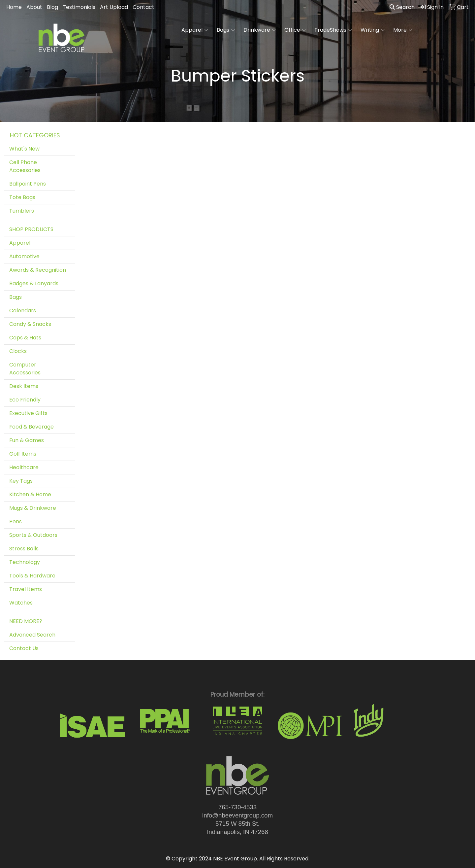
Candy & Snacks (30, 324)
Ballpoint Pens (28, 184)
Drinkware (260, 30)
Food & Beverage (32, 427)
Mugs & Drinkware (33, 508)
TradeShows (333, 30)
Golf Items (23, 454)
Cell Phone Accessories (25, 166)
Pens (16, 521)
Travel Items (26, 589)
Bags (226, 30)
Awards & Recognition (38, 270)
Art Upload (114, 7)
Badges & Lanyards (34, 283)
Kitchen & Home (30, 494)
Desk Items (24, 386)
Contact (143, 7)
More (403, 30)
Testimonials (79, 7)
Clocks (18, 351)
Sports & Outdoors (33, 535)
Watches (21, 603)
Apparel (195, 30)
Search (402, 7)
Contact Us (24, 648)
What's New (24, 149)
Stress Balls (24, 549)
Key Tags (21, 481)
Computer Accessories (25, 369)
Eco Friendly (25, 400)
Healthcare (24, 467)
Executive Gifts (28, 413)
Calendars (23, 311)
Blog (52, 7)
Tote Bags (22, 197)
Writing (373, 30)
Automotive (24, 256)
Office (295, 30)
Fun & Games (27, 440)
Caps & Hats (25, 338)
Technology (25, 562)
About (34, 7)
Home (14, 7)
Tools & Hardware (32, 576)
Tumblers (22, 211)
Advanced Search (32, 635)
